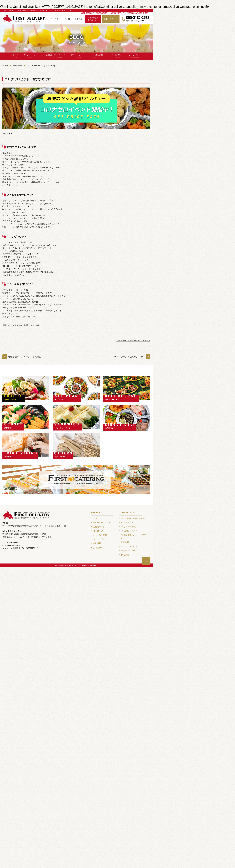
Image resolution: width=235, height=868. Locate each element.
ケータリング (134, 57)
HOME (5, 65)
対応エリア (98, 531)
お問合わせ (112, 19)
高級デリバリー (10, 400)
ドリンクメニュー (79, 57)
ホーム (15, 57)
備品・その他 (60, 456)
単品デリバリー (111, 428)
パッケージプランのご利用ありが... (127, 357)
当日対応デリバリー (130, 531)
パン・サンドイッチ (63, 428)
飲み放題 (8, 456)
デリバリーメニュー (32, 57)
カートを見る (77, 19)
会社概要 (97, 543)
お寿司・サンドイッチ (56, 57)
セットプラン (60, 400)
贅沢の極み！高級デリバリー (134, 518)
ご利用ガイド (118, 57)
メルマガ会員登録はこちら (93, 19)
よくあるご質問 (100, 535)
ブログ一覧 (17, 65)
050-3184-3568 (136, 19)
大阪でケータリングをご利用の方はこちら (21, 325)
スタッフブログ (100, 539)
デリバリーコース (112, 400)
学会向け (99, 57)
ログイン (59, 19)
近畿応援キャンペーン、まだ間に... (25, 357)
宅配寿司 (8, 428)
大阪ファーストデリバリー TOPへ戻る (133, 341)
